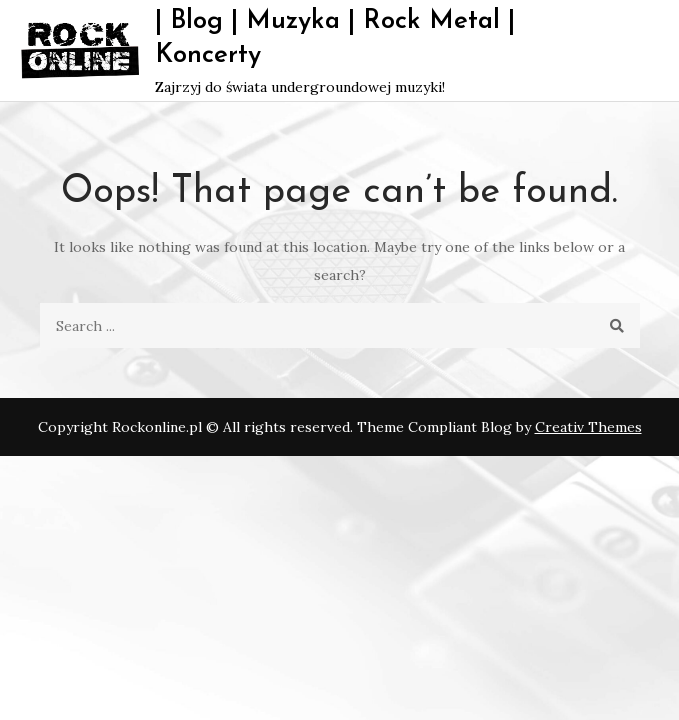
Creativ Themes (588, 427)
